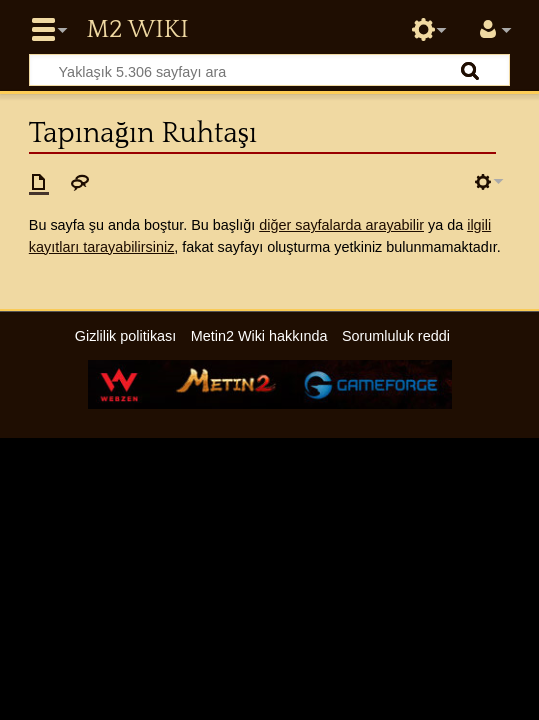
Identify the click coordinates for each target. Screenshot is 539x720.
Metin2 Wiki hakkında (259, 336)
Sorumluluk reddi (396, 336)
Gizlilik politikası (126, 336)
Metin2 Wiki (137, 30)
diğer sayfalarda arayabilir (341, 225)
